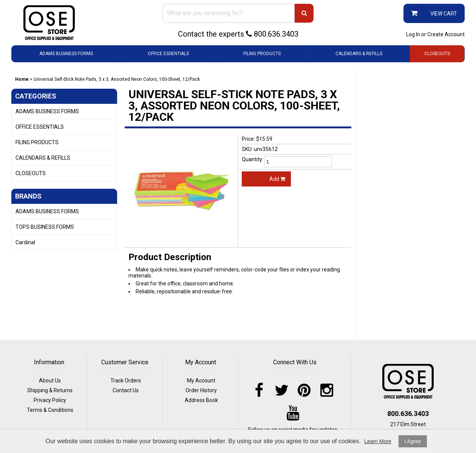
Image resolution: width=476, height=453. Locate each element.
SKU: (247, 149)
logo (408, 381)
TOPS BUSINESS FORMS (45, 227)
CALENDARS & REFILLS (359, 54)
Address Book (201, 400)
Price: (248, 139)
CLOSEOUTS (437, 54)
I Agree (413, 441)
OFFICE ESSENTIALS (168, 54)
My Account (201, 381)
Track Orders (126, 381)
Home (22, 79)
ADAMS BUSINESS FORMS (66, 54)
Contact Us (126, 390)
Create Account (446, 34)
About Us (50, 381)
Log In (413, 34)
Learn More (378, 441)
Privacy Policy (50, 400)
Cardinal (25, 242)
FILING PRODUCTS (262, 54)
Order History (201, 390)
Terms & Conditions (50, 410)
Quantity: (253, 159)
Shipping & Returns (50, 390)
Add (277, 179)
